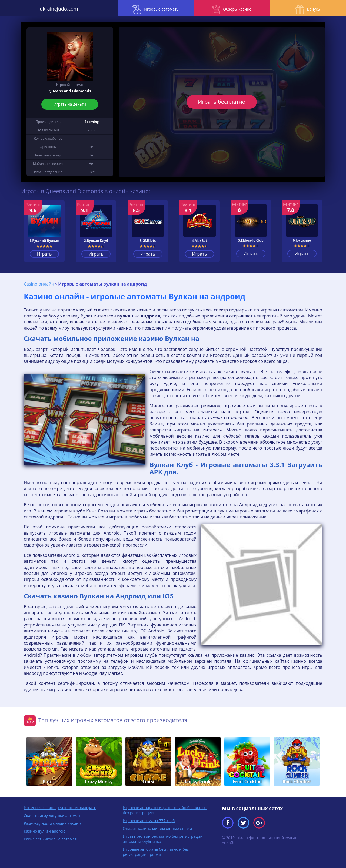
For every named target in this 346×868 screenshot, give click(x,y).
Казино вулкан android (45, 830)
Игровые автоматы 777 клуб (149, 820)
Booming (92, 122)
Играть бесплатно (222, 102)
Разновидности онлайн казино (52, 822)
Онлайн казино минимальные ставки (157, 827)
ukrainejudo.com (43, 8)
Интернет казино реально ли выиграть (60, 807)
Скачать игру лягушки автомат (52, 814)
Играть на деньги (70, 104)
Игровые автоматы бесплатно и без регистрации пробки (156, 851)
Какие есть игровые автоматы (51, 838)
